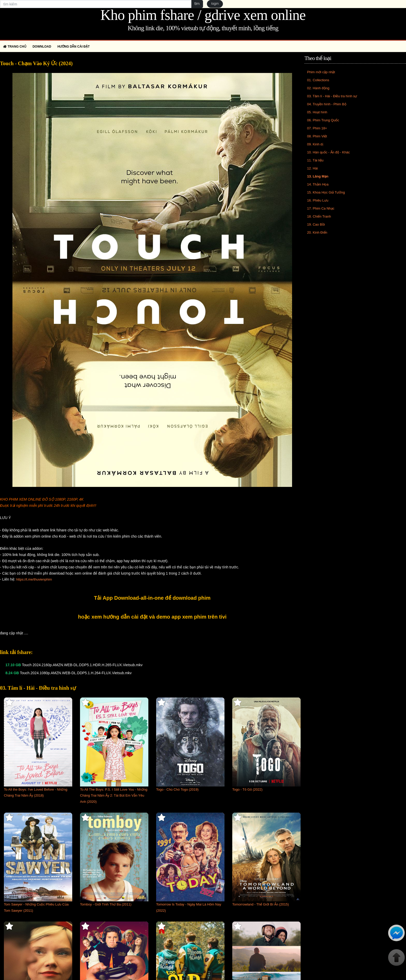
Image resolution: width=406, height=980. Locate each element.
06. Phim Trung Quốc (323, 120)
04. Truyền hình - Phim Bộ (327, 104)
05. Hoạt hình (317, 112)
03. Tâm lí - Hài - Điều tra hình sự (332, 96)
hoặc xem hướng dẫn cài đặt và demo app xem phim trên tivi (152, 617)
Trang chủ (15, 47)
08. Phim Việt (317, 136)
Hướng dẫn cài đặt (74, 47)
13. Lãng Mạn (318, 176)
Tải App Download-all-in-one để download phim (152, 598)
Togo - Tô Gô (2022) (247, 789)
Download (42, 47)
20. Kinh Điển (317, 232)
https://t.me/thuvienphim (34, 579)
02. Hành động (318, 88)
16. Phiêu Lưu (318, 200)
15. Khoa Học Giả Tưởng (326, 192)
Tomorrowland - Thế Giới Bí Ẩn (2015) (261, 904)
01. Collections (318, 80)
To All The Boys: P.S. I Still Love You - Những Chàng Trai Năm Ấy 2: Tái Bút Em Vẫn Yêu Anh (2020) (114, 796)
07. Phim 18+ (317, 128)
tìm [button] (196, 4)
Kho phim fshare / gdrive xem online (203, 15)
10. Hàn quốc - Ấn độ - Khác (328, 152)
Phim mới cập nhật (321, 72)
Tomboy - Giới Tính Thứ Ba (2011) (106, 904)
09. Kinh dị (315, 144)
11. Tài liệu (315, 160)
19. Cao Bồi (316, 224)
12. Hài (312, 168)
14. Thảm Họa (318, 184)
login (215, 4)
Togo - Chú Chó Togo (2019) (177, 789)
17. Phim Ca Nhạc (321, 208)
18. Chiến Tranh (319, 216)
